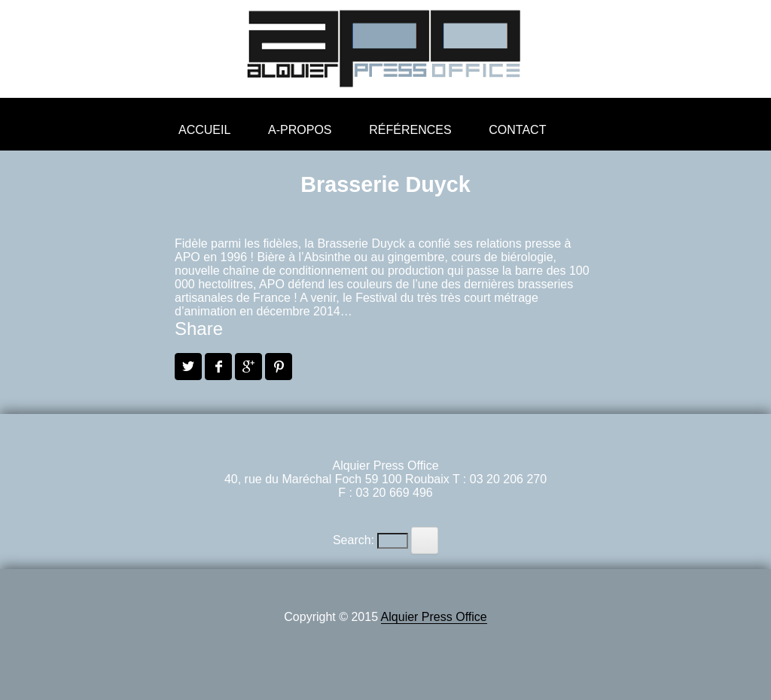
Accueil (204, 130)
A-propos (300, 130)
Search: (354, 540)
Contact (517, 130)
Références (410, 130)
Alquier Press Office (434, 617)
